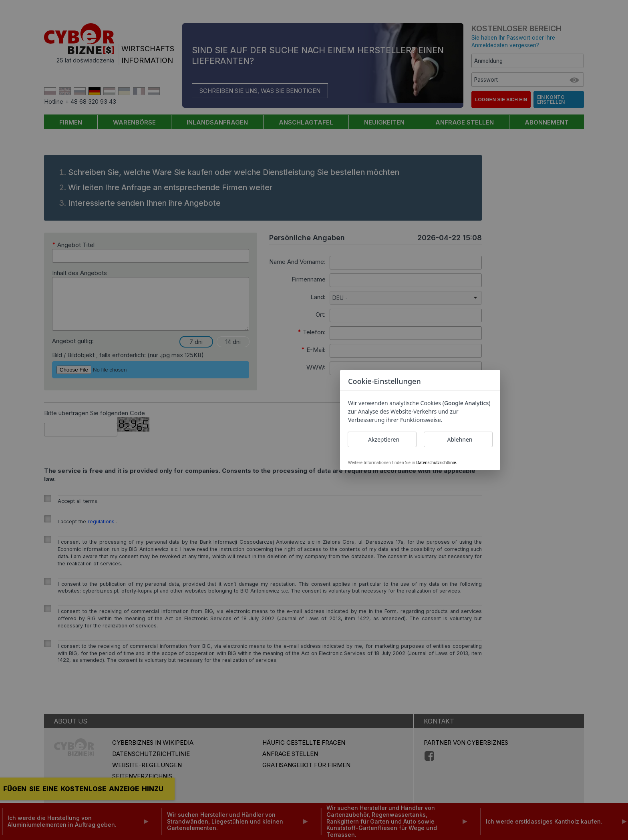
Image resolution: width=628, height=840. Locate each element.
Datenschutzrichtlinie (436, 462)
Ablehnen (460, 439)
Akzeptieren (384, 439)
